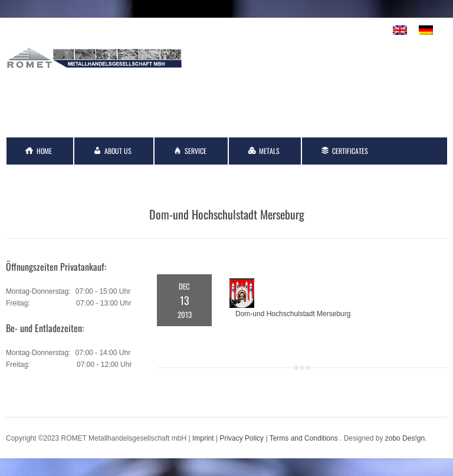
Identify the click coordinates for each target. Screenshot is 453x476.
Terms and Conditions (304, 438)
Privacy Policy (242, 438)
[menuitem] (400, 30)
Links (121, 178)
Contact (49, 178)
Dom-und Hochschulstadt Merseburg (293, 314)
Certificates (350, 151)
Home (44, 151)
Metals (269, 151)
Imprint (203, 438)
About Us (118, 151)
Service (196, 151)
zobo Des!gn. (406, 438)
